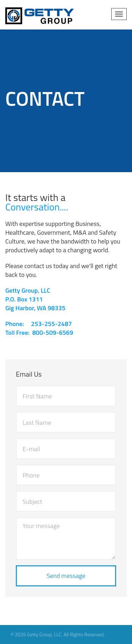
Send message (66, 576)
